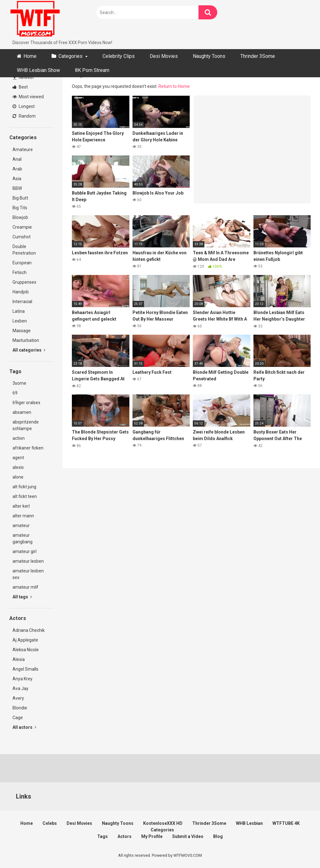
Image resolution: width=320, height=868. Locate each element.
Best (20, 87)
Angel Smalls (25, 669)
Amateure (23, 150)
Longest (24, 106)
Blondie (20, 708)
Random (24, 116)
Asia (17, 179)
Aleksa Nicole (26, 650)
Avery (18, 698)
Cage (18, 718)
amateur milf (25, 587)
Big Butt (20, 198)
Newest (23, 77)
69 (15, 393)
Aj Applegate (25, 640)
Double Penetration (24, 250)
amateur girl (25, 551)
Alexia (19, 659)
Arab (17, 169)
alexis (18, 467)
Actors (125, 836)
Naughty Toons (209, 56)
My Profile (152, 836)
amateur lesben (28, 561)
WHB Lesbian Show (38, 70)
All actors (24, 727)
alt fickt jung (24, 487)
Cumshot (22, 237)
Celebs (50, 823)
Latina (19, 311)
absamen (22, 412)
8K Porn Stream (92, 70)
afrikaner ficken (28, 448)
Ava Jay (20, 688)
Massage (22, 331)
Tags (102, 836)
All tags (22, 597)
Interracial (22, 302)
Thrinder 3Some (258, 56)
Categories (70, 56)
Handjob (21, 292)
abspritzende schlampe (26, 425)
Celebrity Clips (119, 56)
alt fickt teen (25, 496)
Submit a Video (188, 836)
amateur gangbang (22, 538)
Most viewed (28, 97)
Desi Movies (164, 56)
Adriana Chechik (29, 630)
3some (19, 383)
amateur (21, 525)
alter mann (23, 516)
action (19, 438)
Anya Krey (22, 679)
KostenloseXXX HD (163, 823)
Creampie (22, 227)
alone (18, 477)
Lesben (20, 321)
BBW (17, 188)
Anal (17, 159)
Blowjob (20, 217)
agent (18, 458)
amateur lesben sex (28, 574)
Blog (218, 836)
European (22, 263)
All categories (29, 350)
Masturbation (26, 340)
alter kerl (21, 506)
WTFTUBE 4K (286, 823)
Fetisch (20, 272)
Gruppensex (24, 282)
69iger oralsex (26, 403)
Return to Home (174, 86)
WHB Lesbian (249, 823)
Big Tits (20, 208)
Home (30, 56)
